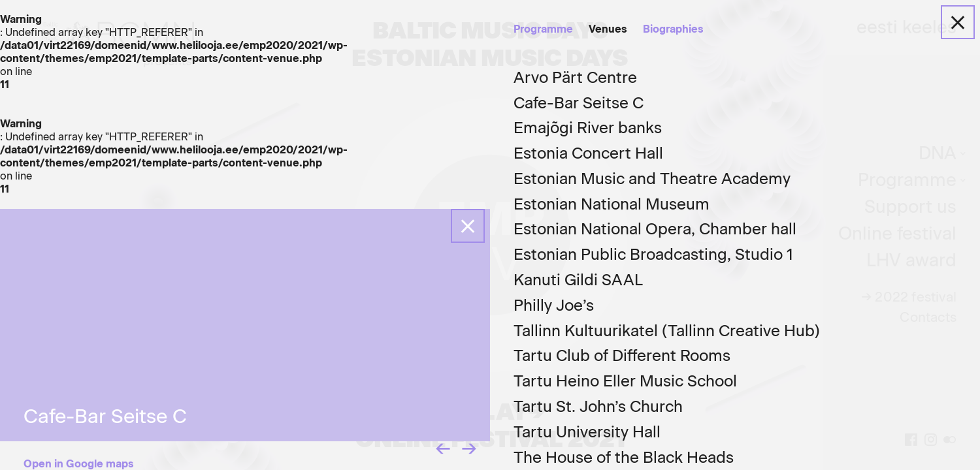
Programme (543, 29)
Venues (608, 29)
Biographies (673, 29)
